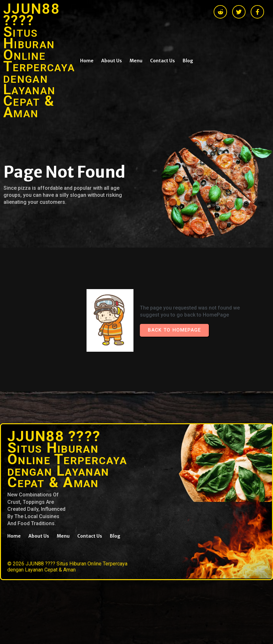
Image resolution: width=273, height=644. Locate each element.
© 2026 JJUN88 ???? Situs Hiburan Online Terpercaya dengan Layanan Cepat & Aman (67, 567)
